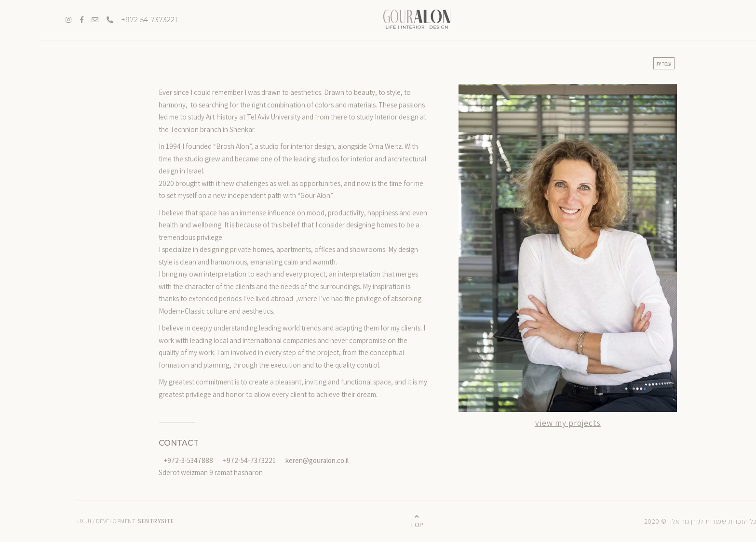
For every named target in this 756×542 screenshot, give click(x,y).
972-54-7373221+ (111, 20)
